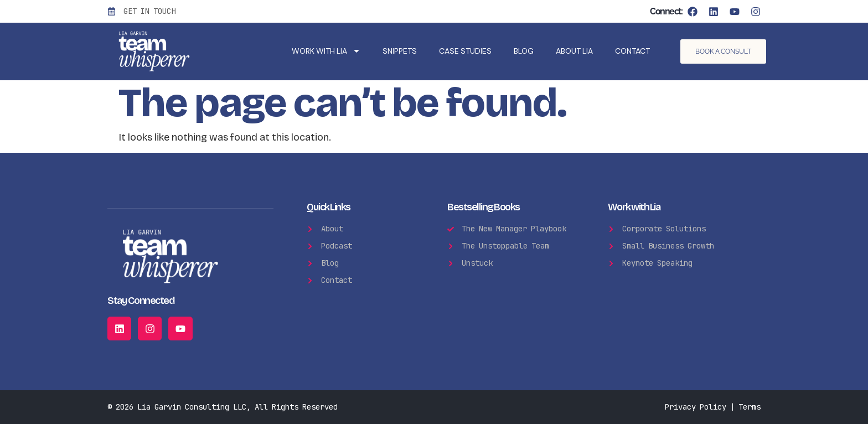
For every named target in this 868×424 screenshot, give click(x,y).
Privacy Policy (696, 407)
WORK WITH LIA (326, 51)
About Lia (574, 51)
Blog (524, 51)
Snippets (400, 51)
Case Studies (465, 51)
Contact (632, 51)
